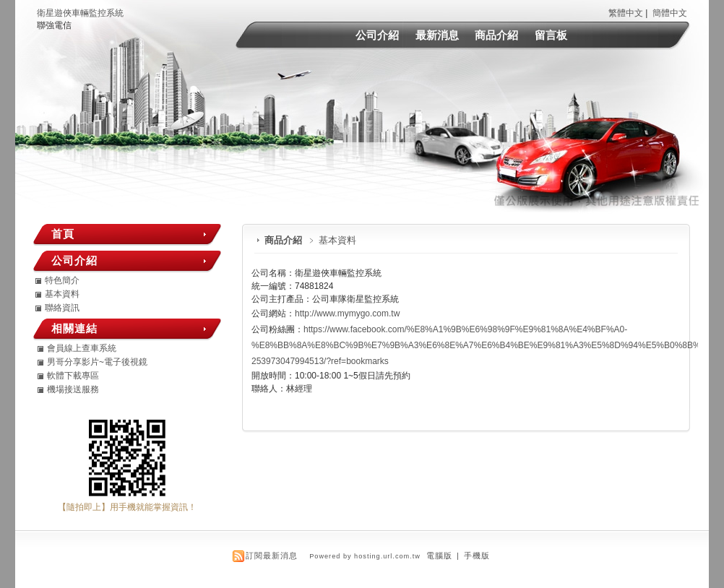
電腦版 (439, 555)
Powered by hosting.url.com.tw (365, 556)
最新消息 (437, 35)
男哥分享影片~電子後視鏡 (97, 362)
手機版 (477, 555)
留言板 (551, 35)
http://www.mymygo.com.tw (347, 314)
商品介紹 (496, 35)
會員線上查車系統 (82, 348)
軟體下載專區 (73, 376)
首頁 (63, 234)
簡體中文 (670, 13)
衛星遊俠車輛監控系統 (80, 13)
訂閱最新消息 (272, 555)
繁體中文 (626, 13)
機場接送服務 (73, 389)
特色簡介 (62, 280)
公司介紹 (377, 35)
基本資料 (62, 294)
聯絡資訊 (62, 308)
